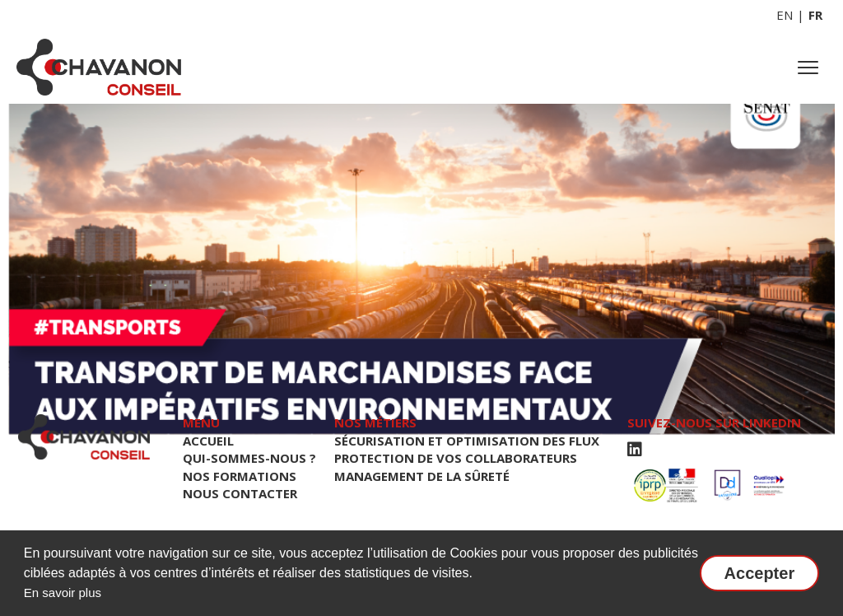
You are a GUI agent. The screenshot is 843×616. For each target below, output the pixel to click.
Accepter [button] (760, 573)
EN (785, 15)
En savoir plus (63, 593)
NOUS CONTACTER (240, 493)
